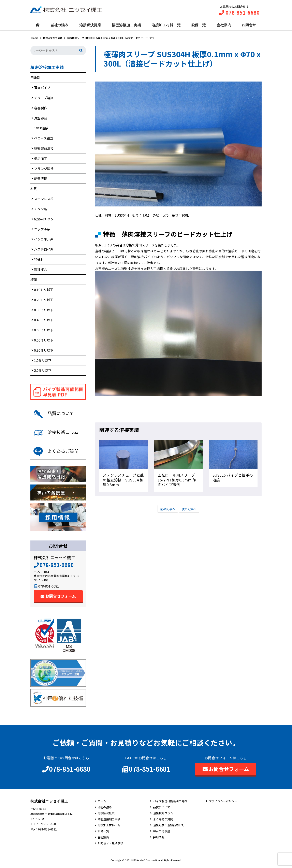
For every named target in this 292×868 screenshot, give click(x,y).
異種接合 (41, 271)
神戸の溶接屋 (162, 834)
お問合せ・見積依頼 (110, 846)
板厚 (34, 281)
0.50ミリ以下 (44, 331)
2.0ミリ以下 (43, 372)
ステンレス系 (44, 200)
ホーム (102, 804)
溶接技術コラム (163, 816)
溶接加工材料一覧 (166, 26)
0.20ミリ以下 (44, 301)
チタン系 (41, 210)
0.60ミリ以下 (44, 341)
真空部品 (41, 119)
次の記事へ (190, 510)
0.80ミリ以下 (44, 351)
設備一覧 (199, 26)
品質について (162, 809)
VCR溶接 (42, 129)
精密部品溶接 (44, 149)
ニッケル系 (42, 230)
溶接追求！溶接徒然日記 (169, 828)
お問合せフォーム (58, 598)
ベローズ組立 (44, 139)
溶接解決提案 (90, 26)
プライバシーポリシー (223, 804)
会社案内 (224, 26)
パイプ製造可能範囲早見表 (170, 804)
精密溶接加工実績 (126, 26)
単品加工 (41, 159)
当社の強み (59, 26)
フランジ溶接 (44, 170)
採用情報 (159, 840)
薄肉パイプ (42, 89)
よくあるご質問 (163, 822)
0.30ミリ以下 (44, 311)
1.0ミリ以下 (43, 361)
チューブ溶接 (44, 99)
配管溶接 (41, 180)
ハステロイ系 (44, 250)
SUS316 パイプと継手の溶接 (233, 479)
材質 (34, 190)
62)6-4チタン (44, 220)
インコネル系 (44, 240)
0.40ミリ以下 (44, 321)
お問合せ (249, 26)
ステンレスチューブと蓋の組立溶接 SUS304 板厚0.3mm (123, 481)
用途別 (35, 79)
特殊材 (39, 260)
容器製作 (41, 109)
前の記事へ (167, 510)
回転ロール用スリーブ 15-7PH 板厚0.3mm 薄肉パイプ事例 (178, 481)
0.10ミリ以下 (44, 291)
